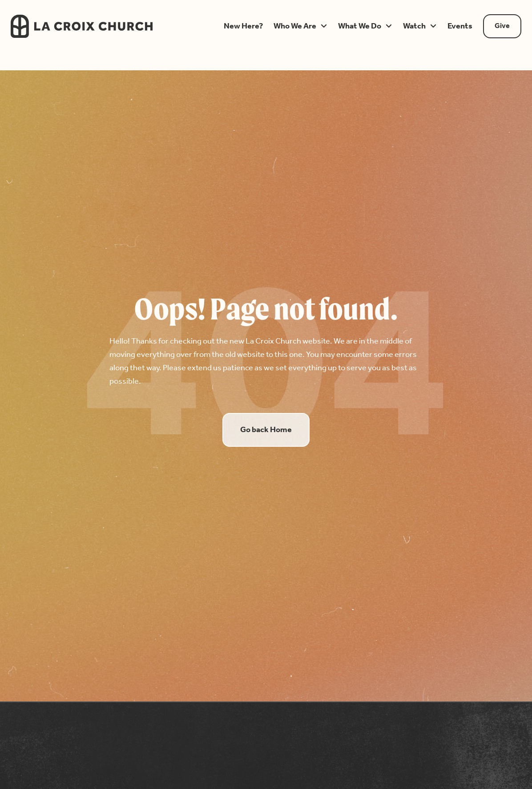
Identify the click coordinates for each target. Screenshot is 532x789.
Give (502, 26)
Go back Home (266, 430)
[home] (105, 26)
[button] (243, 26)
